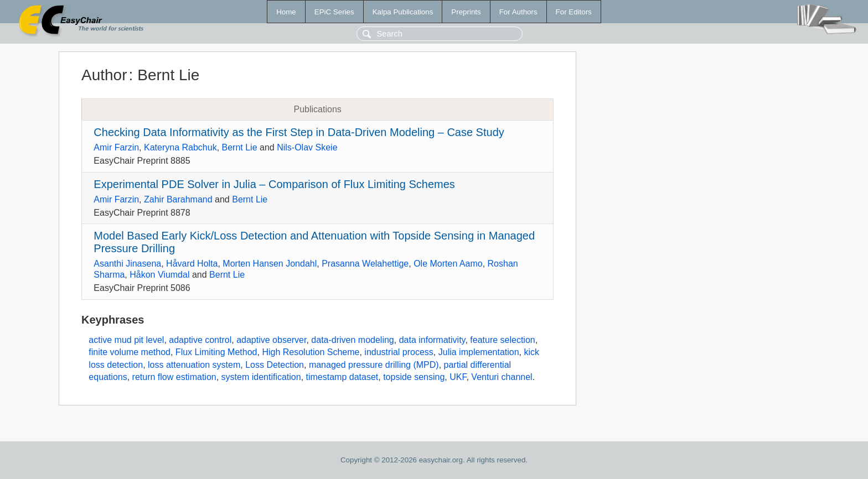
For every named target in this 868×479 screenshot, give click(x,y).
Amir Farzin (116, 147)
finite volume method (130, 352)
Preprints (466, 12)
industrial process (399, 352)
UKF (458, 377)
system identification (261, 377)
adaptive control (200, 340)
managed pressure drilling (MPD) (374, 365)
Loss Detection (275, 365)
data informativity (432, 340)
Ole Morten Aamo (448, 264)
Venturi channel (502, 377)
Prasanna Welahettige (365, 264)
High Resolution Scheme (311, 352)
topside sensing (414, 377)
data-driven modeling (352, 340)
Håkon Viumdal (159, 275)
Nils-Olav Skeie (307, 147)
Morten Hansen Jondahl (270, 264)
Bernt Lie (240, 147)
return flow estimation (174, 377)
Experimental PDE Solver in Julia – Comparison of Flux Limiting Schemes (274, 184)
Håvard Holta (192, 264)
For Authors (518, 12)
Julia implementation (479, 352)
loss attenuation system (194, 365)
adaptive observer (271, 340)
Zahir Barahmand (178, 199)
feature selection (502, 340)
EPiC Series (334, 12)
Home (286, 12)
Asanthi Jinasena (127, 264)
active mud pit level (126, 340)
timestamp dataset (342, 377)
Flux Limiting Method (216, 352)
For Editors (574, 12)
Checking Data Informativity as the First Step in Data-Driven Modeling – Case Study (299, 132)
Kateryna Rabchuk (180, 147)
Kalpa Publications (403, 12)
